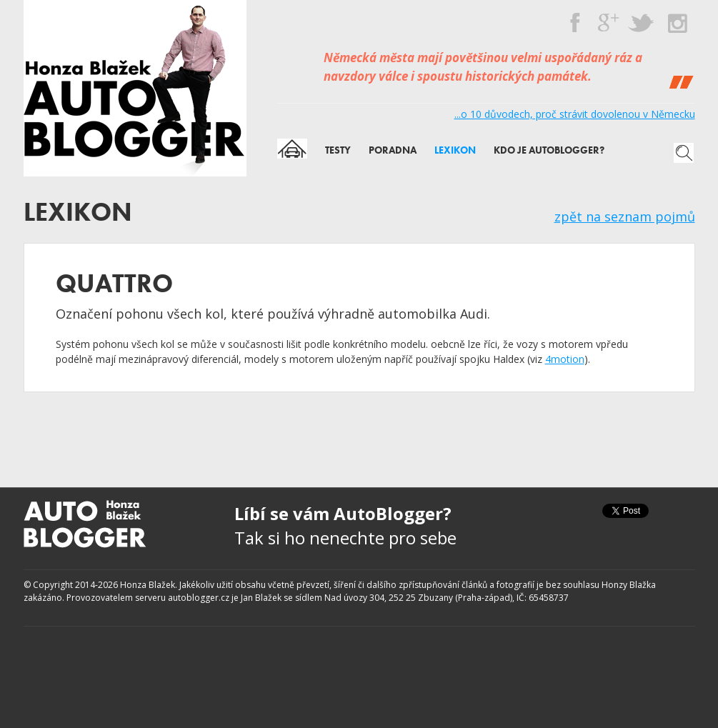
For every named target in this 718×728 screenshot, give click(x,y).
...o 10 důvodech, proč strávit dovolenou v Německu (575, 114)
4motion (565, 359)
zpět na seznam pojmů (625, 216)
